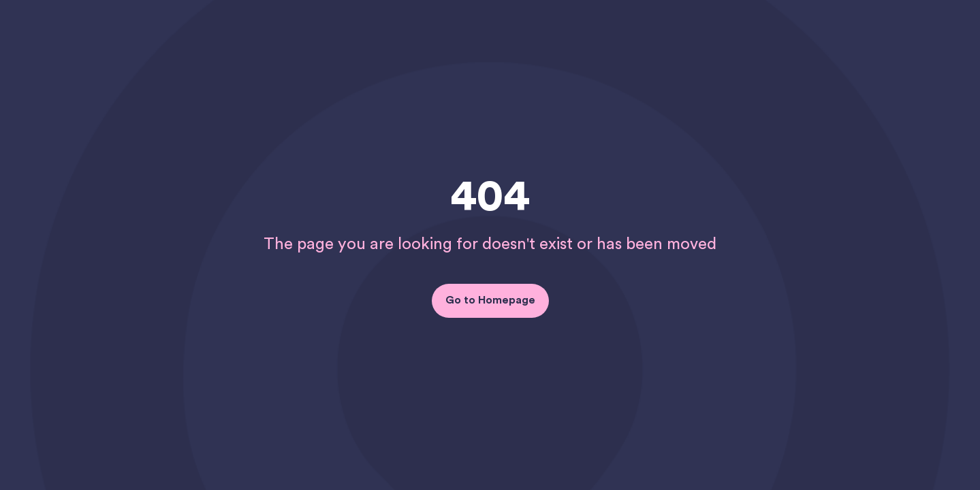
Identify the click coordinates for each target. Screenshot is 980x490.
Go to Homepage (490, 300)
